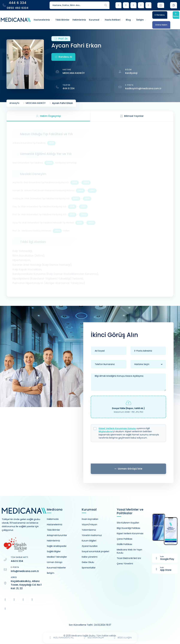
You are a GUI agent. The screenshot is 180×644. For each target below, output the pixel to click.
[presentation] (128, 454)
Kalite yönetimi (90, 557)
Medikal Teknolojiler (57, 557)
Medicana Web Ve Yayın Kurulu (129, 551)
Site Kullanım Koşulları (128, 523)
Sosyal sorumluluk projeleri (95, 551)
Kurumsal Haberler (56, 568)
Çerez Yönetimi (125, 564)
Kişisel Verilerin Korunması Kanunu (117, 428)
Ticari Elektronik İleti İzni (129, 558)
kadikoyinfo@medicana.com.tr (143, 88)
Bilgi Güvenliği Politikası (128, 528)
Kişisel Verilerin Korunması (130, 533)
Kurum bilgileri (89, 541)
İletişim (51, 573)
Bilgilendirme (106, 431)
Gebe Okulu (88, 562)
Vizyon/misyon (89, 524)
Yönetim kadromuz (92, 535)
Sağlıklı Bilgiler (54, 551)
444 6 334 (69, 88)
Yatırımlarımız (89, 530)
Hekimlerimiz (53, 541)
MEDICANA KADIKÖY (74, 73)
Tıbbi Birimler (53, 530)
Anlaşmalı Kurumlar (57, 535)
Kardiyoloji (131, 73)
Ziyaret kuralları (90, 546)
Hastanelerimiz (55, 524)
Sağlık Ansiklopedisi (57, 546)
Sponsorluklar (89, 568)
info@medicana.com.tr (25, 571)
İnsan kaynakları (90, 519)
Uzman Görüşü (55, 562)
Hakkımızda (53, 519)
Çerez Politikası (125, 539)
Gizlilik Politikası (124, 544)
